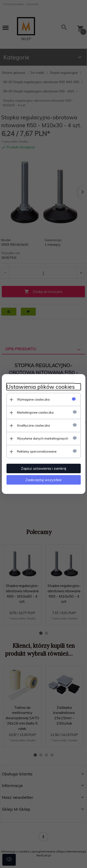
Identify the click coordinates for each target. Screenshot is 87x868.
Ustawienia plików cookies (41, 387)
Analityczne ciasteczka (33, 425)
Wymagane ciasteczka (33, 399)
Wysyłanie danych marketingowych (43, 438)
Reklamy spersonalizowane (37, 451)
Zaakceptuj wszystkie (43, 480)
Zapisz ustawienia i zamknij (43, 468)
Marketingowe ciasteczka (35, 412)
